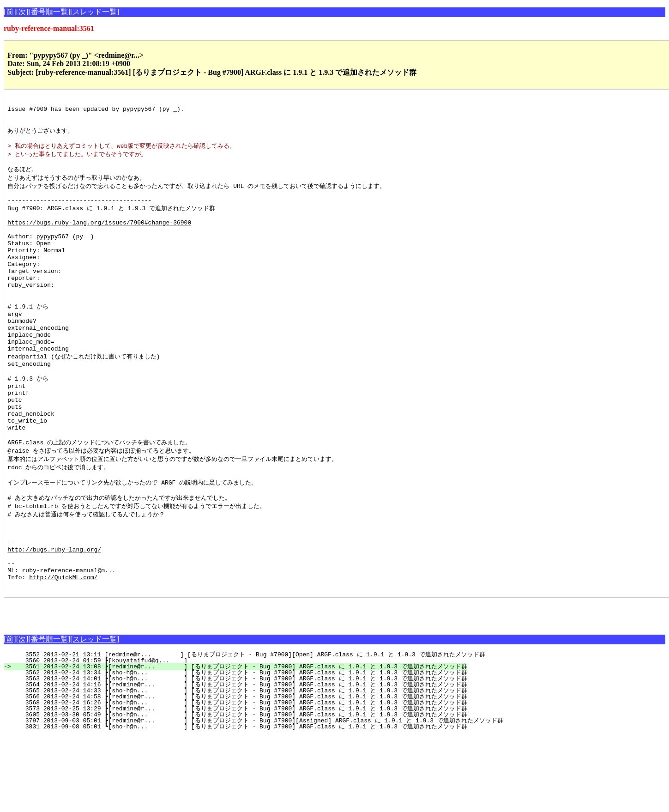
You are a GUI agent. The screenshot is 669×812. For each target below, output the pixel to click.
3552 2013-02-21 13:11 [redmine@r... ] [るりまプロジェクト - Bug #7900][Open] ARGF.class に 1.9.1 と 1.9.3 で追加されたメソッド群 (250, 731)
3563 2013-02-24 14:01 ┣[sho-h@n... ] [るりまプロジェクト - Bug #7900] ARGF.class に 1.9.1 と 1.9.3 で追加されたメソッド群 (241, 755)
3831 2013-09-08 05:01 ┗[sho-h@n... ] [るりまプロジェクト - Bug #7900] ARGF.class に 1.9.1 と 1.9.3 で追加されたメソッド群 (241, 803)
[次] (22, 12)
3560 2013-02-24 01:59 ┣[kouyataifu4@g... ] (171, 737)
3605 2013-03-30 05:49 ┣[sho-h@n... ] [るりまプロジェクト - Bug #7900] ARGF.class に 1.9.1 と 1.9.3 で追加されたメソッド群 (241, 791)
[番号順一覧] (49, 12)
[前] (10, 12)
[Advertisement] (112, 688)
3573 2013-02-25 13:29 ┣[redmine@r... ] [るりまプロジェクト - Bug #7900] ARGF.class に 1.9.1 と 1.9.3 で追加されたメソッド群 (241, 785)
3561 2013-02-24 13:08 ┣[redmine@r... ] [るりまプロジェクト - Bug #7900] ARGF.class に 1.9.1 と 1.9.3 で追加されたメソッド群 (241, 743)
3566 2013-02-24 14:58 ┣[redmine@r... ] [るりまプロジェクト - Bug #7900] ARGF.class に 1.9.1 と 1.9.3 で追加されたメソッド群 (241, 773)
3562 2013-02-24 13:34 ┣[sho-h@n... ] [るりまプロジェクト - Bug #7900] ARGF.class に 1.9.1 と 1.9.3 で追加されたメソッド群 (241, 749)
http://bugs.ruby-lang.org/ (54, 618)
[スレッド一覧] (95, 12)
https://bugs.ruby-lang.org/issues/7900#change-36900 (99, 239)
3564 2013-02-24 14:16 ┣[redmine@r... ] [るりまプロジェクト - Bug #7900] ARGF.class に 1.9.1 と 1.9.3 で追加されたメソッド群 (241, 761)
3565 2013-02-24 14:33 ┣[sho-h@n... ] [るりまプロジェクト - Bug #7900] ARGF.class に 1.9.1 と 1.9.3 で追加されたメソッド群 (241, 767)
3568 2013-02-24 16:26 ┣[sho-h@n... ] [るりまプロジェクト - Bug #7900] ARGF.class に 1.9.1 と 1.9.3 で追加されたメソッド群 (241, 779)
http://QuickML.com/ (63, 652)
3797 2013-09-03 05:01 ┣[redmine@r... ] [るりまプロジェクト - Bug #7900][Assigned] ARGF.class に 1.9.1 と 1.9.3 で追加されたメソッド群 (259, 797)
